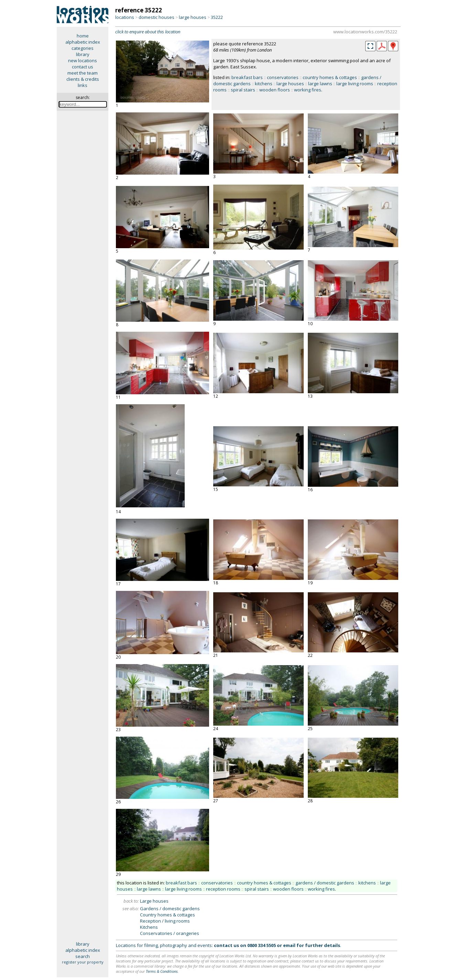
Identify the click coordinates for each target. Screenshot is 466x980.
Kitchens (149, 927)
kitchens (264, 84)
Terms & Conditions (162, 971)
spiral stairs (243, 90)
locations (125, 17)
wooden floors (275, 90)
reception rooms (223, 889)
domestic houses (156, 17)
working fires (308, 90)
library (83, 54)
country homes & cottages (330, 77)
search (83, 956)
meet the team (83, 73)
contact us (83, 67)
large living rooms (355, 84)
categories (83, 48)
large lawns (320, 84)
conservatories (283, 77)
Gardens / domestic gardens (170, 909)
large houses (193, 17)
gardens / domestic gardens (325, 883)
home (83, 36)
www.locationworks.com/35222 (365, 32)
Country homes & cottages (167, 915)
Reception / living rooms (165, 921)
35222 (217, 17)
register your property (83, 962)
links (83, 85)
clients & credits (83, 79)
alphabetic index (83, 42)
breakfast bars (247, 77)
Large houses (154, 901)
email (289, 945)
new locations (83, 60)
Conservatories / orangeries (170, 933)
